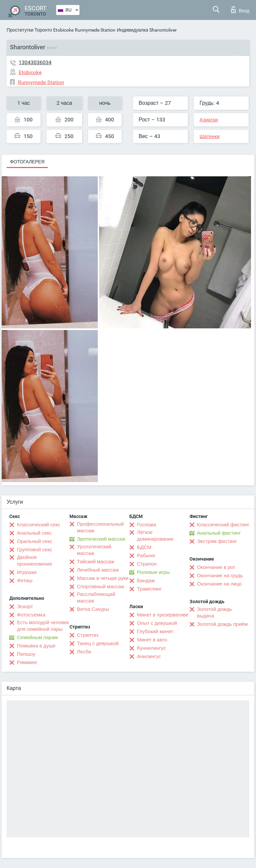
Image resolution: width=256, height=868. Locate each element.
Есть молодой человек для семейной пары (43, 626)
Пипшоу (26, 654)
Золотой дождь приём (222, 624)
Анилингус (149, 656)
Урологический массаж (94, 550)
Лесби (84, 652)
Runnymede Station (95, 30)
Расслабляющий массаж (96, 598)
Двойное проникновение (35, 561)
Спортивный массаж (101, 587)
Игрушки (27, 572)
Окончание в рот (216, 567)
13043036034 (35, 62)
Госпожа (147, 525)
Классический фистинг (223, 525)
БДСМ (144, 547)
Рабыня (146, 556)
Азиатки (209, 120)
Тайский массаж (96, 562)
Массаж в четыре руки (103, 578)
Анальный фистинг (219, 533)
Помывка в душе (36, 646)
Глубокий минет (155, 631)
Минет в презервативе (163, 615)
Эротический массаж (101, 539)
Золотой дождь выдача (215, 612)
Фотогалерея (27, 162)
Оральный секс (35, 541)
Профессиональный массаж (101, 527)
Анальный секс (34, 533)
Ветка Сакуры (93, 609)
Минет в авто (152, 640)
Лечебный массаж (98, 570)
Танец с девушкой (98, 643)
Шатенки (209, 136)
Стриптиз (88, 635)
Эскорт (25, 607)
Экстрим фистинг (217, 541)
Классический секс (39, 525)
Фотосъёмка (31, 615)
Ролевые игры (153, 572)
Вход (240, 10)
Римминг (27, 662)
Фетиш (25, 581)
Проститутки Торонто (29, 30)
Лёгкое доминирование (155, 536)
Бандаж (146, 581)
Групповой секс (35, 550)
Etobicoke (63, 30)
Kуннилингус (151, 648)
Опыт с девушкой (157, 623)
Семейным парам (37, 637)
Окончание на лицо (220, 584)
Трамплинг (149, 589)
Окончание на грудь (220, 576)
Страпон (147, 564)
